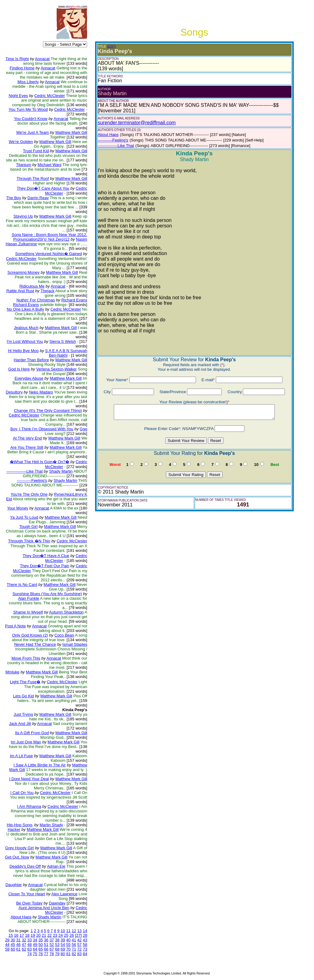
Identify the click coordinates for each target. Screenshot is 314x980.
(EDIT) (111, 46)
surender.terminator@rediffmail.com (137, 123)
